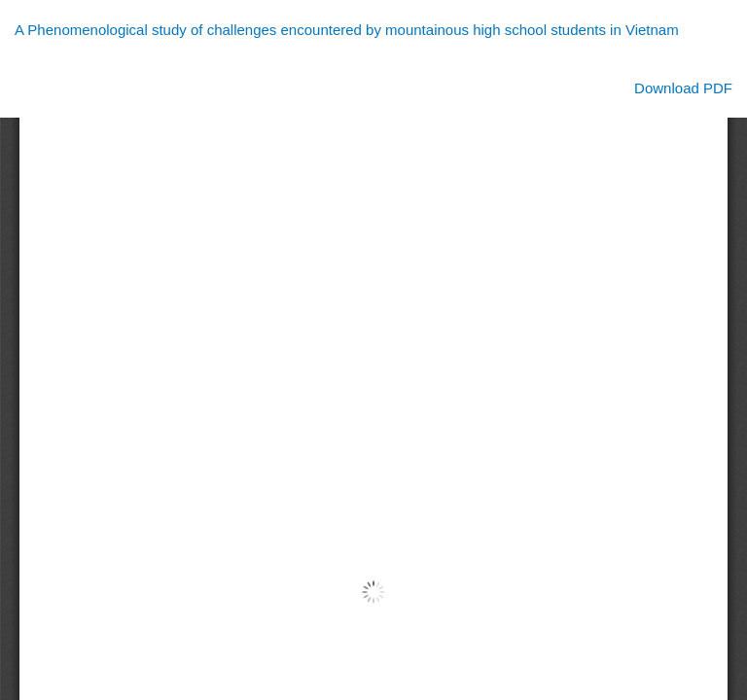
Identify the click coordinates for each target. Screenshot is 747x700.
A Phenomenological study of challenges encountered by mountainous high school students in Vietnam (347, 30)
